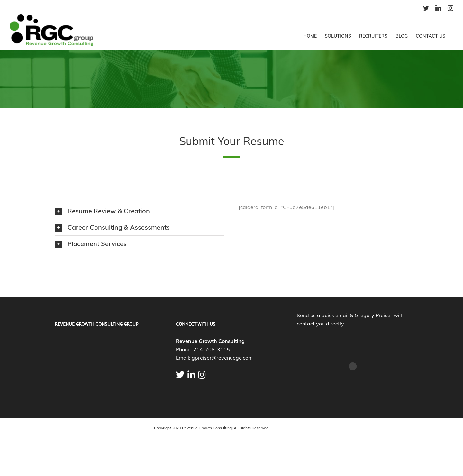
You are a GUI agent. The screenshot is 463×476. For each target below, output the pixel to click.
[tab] (140, 211)
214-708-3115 (212, 349)
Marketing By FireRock (289, 428)
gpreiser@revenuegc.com (222, 358)
